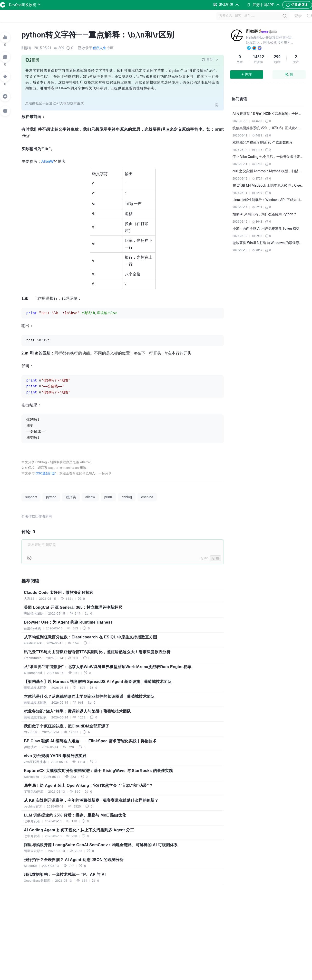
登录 (296, 16)
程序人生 (99, 48)
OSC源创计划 (45, 473)
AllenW (48, 161)
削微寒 (252, 31)
